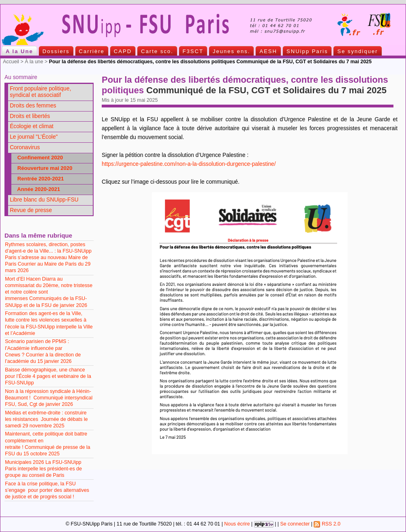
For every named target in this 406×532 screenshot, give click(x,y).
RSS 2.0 (327, 524)
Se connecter (295, 524)
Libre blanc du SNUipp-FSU (44, 200)
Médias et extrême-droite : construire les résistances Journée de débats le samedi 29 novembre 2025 (46, 419)
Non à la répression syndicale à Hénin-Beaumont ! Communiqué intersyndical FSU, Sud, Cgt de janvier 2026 (49, 398)
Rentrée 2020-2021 (38, 179)
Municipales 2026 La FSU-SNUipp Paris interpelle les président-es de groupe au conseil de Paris (43, 469)
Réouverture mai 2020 (43, 168)
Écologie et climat (32, 126)
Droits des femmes (33, 106)
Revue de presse (31, 210)
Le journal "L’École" (34, 137)
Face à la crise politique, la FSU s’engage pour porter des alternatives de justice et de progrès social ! (47, 490)
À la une (34, 62)
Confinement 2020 (38, 158)
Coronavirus (25, 147)
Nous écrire (237, 524)
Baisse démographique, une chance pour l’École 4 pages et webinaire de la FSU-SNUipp (48, 376)
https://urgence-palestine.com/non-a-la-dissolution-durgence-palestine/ (189, 164)
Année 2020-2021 (36, 189)
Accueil (11, 62)
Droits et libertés (30, 116)
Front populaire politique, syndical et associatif (40, 92)
